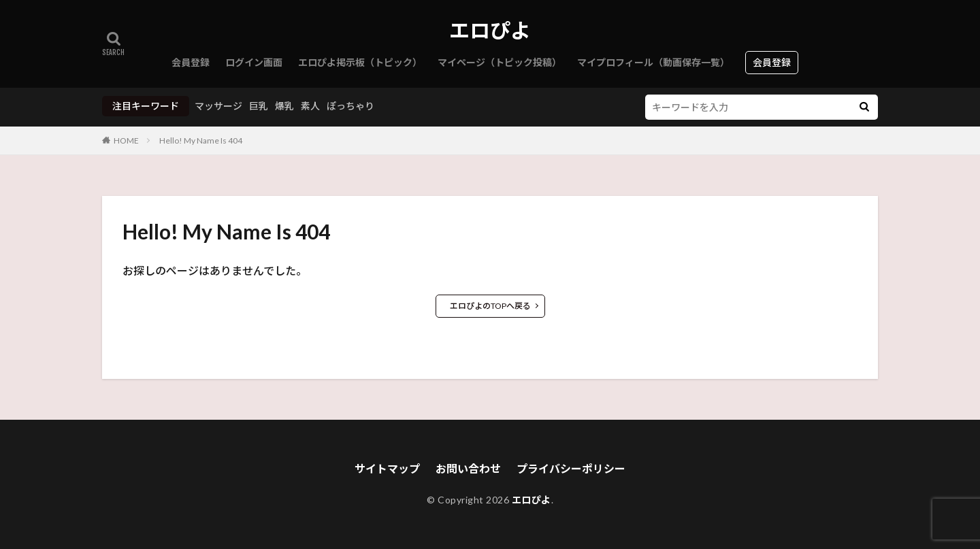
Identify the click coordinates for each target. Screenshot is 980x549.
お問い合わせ (468, 468)
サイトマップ (387, 468)
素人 (310, 106)
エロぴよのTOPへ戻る (490, 306)
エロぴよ (490, 31)
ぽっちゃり (350, 106)
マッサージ (218, 106)
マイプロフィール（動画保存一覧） (653, 62)
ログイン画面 (254, 62)
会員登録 (191, 62)
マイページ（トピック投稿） (500, 62)
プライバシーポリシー (571, 468)
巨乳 (259, 106)
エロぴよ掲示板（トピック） (360, 62)
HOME (126, 140)
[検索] (864, 107)
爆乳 (284, 106)
